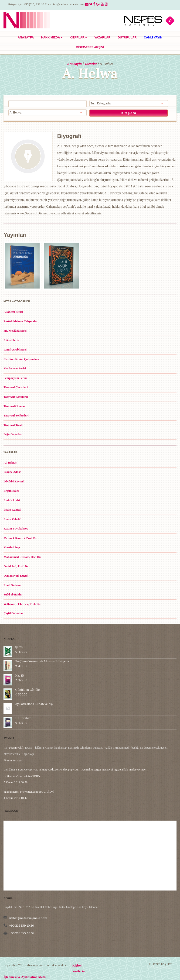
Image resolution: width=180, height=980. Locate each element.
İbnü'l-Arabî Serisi (15, 350)
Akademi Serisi (13, 312)
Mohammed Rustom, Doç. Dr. (22, 557)
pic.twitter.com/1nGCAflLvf (37, 778)
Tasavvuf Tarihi (13, 425)
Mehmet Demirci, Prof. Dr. (20, 538)
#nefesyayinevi (138, 756)
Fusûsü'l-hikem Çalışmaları (21, 321)
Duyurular (127, 37)
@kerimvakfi (16, 734)
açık (170, 21)
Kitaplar (78, 37)
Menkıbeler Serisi (15, 368)
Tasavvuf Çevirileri (15, 387)
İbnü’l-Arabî (12, 500)
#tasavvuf (107, 756)
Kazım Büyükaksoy (16, 529)
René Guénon (12, 585)
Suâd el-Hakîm (13, 595)
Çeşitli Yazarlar (13, 613)
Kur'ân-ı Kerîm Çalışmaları (21, 359)
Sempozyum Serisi (15, 378)
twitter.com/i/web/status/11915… (23, 762)
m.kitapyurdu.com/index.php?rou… (60, 756)
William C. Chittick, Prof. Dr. (22, 604)
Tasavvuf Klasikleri (16, 397)
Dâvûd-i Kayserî (14, 481)
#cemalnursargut (91, 756)
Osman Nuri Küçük (16, 576)
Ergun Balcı (11, 491)
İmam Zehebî (12, 519)
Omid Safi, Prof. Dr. (16, 566)
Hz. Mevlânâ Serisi (15, 331)
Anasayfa (26, 37)
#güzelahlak (121, 756)
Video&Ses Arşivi (90, 47)
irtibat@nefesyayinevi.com (66, 4)
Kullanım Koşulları (161, 964)
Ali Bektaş (10, 463)
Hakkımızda (52, 37)
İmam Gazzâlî (12, 510)
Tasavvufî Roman (14, 406)
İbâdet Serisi (11, 340)
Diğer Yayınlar (13, 434)
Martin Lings (12, 547)
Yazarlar (102, 37)
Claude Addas (12, 472)
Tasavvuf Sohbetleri (16, 416)
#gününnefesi (11, 778)
